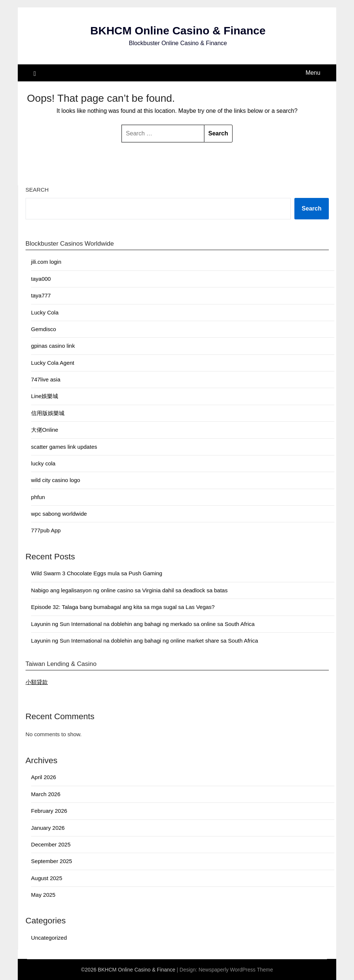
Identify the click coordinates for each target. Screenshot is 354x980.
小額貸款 (37, 682)
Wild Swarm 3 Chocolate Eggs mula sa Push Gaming (97, 573)
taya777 (41, 295)
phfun (38, 497)
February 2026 (49, 811)
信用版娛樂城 (48, 413)
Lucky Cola (45, 312)
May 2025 (43, 895)
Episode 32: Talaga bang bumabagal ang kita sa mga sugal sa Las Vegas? (123, 607)
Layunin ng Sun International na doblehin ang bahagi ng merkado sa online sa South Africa (143, 624)
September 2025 (52, 861)
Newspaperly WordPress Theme (236, 970)
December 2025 (51, 844)
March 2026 (46, 794)
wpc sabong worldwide (59, 514)
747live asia (46, 379)
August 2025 (47, 878)
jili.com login (46, 262)
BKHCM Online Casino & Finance (178, 31)
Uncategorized (49, 938)
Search (37, 190)
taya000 (41, 279)
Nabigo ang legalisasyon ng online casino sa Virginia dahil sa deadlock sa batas (129, 590)
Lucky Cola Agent (53, 363)
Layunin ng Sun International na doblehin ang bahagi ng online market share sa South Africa (145, 641)
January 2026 (48, 828)
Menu (313, 73)
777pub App (46, 530)
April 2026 (44, 777)
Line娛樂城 (45, 396)
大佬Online (45, 430)
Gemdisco (44, 329)
